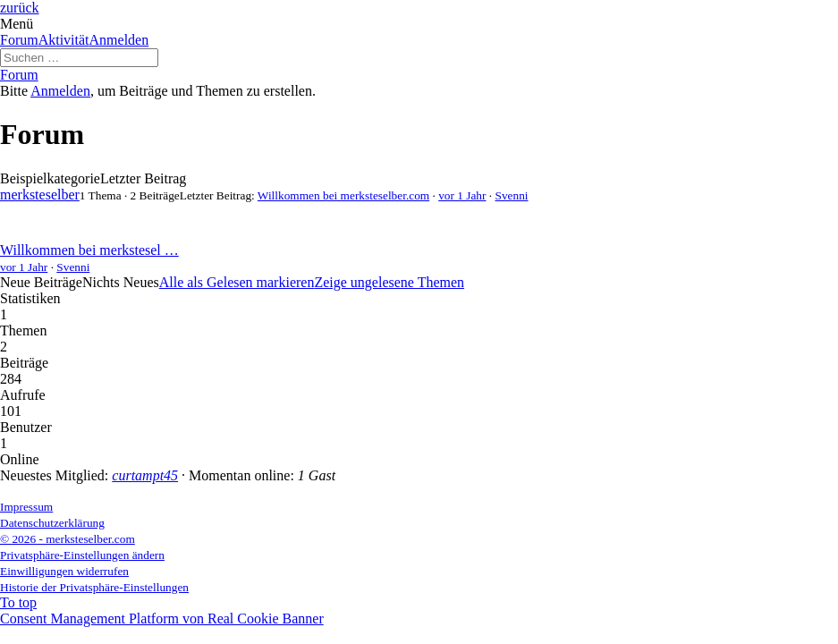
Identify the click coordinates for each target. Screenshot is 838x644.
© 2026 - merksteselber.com (68, 539)
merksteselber (40, 195)
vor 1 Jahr (462, 195)
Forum (19, 40)
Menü (17, 24)
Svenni (511, 195)
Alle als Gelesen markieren (237, 282)
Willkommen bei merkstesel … (89, 250)
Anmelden (119, 40)
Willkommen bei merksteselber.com (343, 195)
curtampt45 (145, 475)
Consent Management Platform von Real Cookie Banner (162, 619)
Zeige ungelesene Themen (389, 282)
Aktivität (64, 40)
